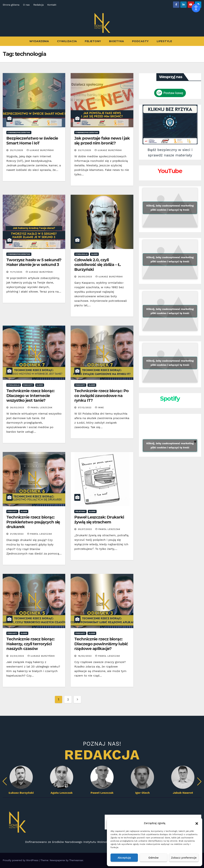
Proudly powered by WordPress (21, 860)
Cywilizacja (67, 41)
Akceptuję (124, 858)
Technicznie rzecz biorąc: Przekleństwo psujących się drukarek (33, 522)
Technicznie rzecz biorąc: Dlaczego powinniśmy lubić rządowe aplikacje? (101, 644)
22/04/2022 (17, 656)
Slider (94, 254)
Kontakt (52, 5)
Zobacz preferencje (184, 858)
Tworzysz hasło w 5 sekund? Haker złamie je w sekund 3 (34, 262)
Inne (99, 408)
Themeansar (76, 860)
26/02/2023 (17, 408)
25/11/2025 (17, 150)
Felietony (93, 41)
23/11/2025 (85, 150)
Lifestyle (164, 41)
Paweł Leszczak (40, 408)
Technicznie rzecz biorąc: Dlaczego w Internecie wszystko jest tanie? (30, 396)
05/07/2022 (85, 529)
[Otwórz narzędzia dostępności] (196, 8)
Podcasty (140, 41)
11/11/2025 (17, 272)
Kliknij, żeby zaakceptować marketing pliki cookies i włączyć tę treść (170, 208)
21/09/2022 (17, 534)
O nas (26, 5)
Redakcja (38, 5)
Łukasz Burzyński (40, 150)
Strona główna (11, 5)
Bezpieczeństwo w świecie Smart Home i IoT (32, 141)
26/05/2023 (85, 277)
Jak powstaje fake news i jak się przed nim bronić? (102, 141)
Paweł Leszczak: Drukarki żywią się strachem (99, 520)
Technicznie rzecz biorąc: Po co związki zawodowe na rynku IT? (101, 396)
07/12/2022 (85, 408)
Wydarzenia (39, 41)
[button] (197, 823)
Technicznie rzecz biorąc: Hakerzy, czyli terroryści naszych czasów (30, 644)
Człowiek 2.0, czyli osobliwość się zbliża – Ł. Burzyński (97, 265)
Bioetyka (117, 41)
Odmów (153, 858)
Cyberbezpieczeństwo (19, 132)
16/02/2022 (85, 656)
